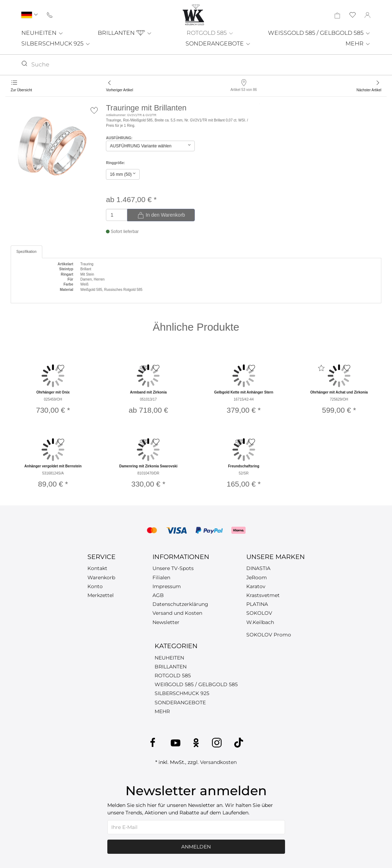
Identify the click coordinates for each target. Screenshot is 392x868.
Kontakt (97, 568)
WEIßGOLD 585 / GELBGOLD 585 (196, 684)
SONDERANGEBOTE (218, 44)
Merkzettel (101, 595)
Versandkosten (218, 762)
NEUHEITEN (42, 33)
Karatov (256, 586)
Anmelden (196, 847)
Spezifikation (26, 252)
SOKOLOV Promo (269, 635)
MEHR (358, 44)
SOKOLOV (259, 613)
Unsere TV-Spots (173, 568)
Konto (95, 586)
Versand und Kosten (177, 613)
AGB (158, 595)
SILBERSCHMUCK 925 (56, 44)
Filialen (161, 577)
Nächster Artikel (369, 90)
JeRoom (257, 577)
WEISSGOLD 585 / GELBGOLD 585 (319, 33)
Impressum (167, 586)
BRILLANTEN (125, 33)
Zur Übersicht (21, 90)
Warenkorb (101, 577)
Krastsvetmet (263, 595)
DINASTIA (258, 568)
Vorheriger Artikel (119, 90)
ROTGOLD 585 (210, 33)
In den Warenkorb (161, 215)
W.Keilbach (260, 622)
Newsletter (166, 622)
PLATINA (257, 604)
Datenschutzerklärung (180, 604)
